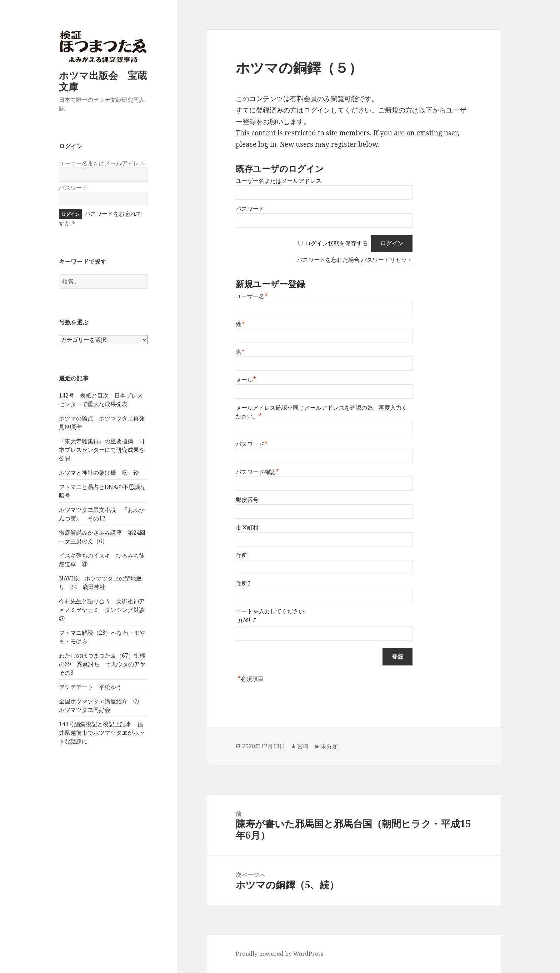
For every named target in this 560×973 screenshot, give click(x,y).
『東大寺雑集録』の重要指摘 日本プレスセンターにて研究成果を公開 (102, 450)
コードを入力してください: (271, 611)
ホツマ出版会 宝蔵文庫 (103, 81)
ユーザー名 (252, 296)
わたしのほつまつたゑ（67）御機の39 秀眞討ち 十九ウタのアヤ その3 (105, 664)
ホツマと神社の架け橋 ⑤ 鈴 (99, 473)
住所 (241, 556)
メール (246, 380)
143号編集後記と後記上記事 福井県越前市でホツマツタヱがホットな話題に (102, 733)
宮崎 (303, 746)
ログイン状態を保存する (336, 243)
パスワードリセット (387, 260)
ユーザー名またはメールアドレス (102, 163)
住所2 (243, 583)
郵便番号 (247, 500)
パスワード (73, 188)
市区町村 (247, 528)
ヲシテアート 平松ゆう (90, 687)
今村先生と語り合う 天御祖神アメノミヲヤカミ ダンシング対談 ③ (105, 610)
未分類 (329, 746)
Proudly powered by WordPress (279, 954)
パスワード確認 (257, 472)
